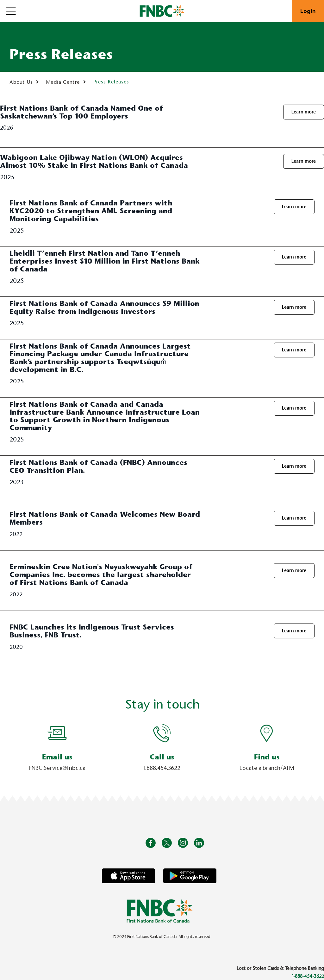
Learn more (304, 112)
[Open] (11, 11)
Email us (57, 757)
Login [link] (308, 11)
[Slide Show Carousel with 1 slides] (162, 751)
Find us (267, 757)
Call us (162, 757)
